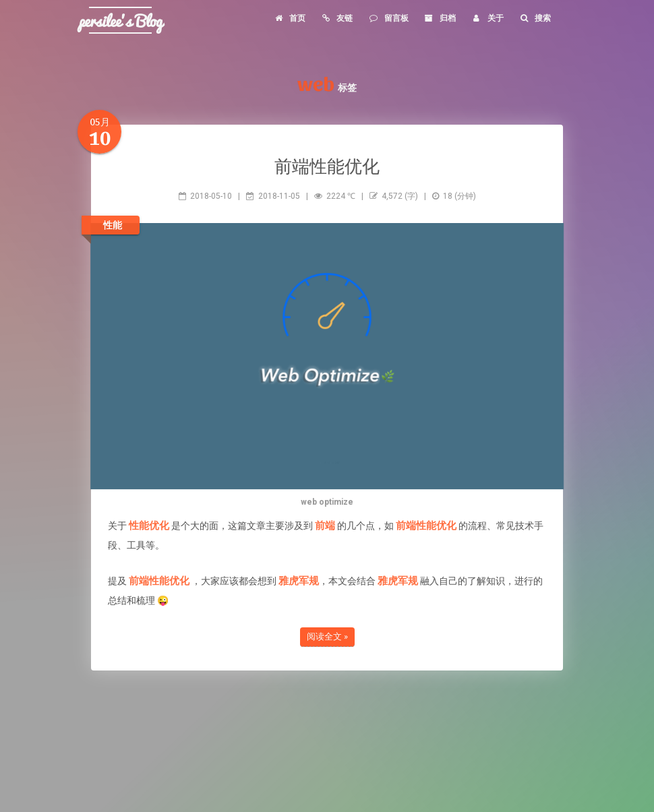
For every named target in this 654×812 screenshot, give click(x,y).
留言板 (388, 18)
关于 (487, 18)
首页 (289, 18)
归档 (440, 18)
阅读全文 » (327, 636)
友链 (337, 18)
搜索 (535, 18)
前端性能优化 (327, 165)
